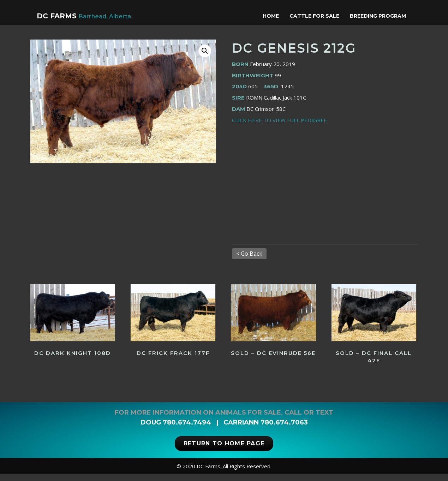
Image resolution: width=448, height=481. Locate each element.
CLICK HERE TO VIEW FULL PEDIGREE (279, 127)
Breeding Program (385, 16)
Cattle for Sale (321, 16)
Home (277, 16)
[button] (205, 58)
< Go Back (249, 261)
